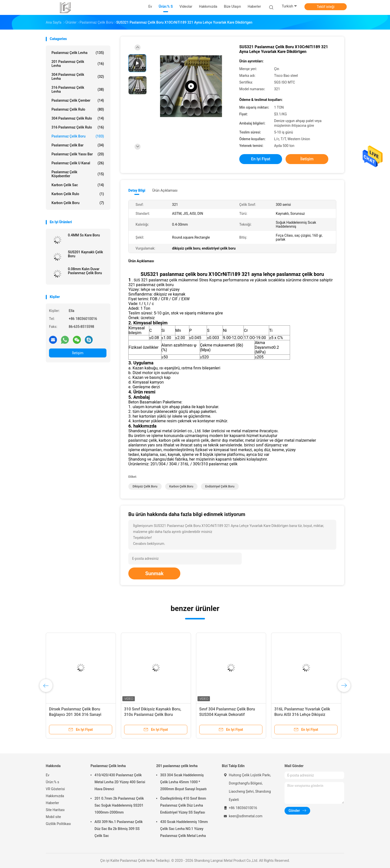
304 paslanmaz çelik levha (78, 77)
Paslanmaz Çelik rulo (78, 109)
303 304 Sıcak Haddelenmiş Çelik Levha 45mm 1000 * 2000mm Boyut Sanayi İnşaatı (183, 782)
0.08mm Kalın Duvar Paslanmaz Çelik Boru (85, 271)
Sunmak (154, 573)
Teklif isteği (325, 7)
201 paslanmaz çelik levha (78, 64)
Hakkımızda (55, 796)
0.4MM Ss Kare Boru (84, 235)
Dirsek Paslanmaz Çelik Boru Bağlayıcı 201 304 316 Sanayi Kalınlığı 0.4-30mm (75, 715)
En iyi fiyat (261, 159)
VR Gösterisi (55, 789)
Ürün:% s (52, 782)
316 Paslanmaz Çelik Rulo (78, 127)
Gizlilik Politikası (58, 824)
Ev (48, 775)
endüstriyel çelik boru (220, 486)
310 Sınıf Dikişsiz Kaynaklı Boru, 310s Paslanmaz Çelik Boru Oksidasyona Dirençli (153, 715)
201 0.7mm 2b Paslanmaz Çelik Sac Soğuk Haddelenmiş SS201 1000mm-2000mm (119, 805)
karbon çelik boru (181, 486)
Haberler (52, 803)
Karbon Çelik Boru (78, 203)
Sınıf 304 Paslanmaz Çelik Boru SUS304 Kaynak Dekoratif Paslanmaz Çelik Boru (227, 715)
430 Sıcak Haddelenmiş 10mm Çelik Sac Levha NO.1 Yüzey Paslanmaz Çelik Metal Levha (184, 829)
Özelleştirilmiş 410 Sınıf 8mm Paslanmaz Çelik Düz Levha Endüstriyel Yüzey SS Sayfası (183, 805)
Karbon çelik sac (78, 185)
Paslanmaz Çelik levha (78, 53)
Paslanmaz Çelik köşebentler (78, 174)
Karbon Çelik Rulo (78, 194)
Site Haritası (55, 810)
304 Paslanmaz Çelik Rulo (78, 118)
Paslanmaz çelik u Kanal (78, 163)
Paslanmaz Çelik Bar (78, 145)
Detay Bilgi (137, 190)
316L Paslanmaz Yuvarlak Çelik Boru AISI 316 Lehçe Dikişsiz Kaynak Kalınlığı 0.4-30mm (302, 715)
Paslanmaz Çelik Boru (78, 136)
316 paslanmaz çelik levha (78, 89)
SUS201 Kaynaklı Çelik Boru (85, 254)
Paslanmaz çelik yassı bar (78, 154)
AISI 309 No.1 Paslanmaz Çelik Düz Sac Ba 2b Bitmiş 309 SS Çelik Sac (119, 829)
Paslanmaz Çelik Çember (78, 100)
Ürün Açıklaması (165, 190)
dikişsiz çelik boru (145, 486)
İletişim (78, 353)
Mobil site (53, 817)
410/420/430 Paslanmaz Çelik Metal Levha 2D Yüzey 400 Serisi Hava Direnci (120, 782)
